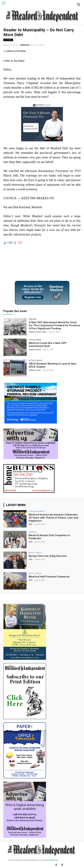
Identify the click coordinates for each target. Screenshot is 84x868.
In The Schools (35, 360)
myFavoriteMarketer (51, 860)
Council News (35, 340)
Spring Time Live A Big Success (48, 556)
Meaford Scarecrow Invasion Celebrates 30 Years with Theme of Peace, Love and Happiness (53, 518)
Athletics (33, 532)
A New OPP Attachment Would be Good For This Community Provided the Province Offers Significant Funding (54, 325)
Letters (8, 40)
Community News (37, 511)
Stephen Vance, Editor (38, 332)
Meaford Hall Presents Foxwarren (49, 577)
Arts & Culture (35, 552)
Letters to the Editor (16, 51)
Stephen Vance (35, 349)
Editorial (33, 319)
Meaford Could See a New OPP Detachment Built (48, 345)
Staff (30, 524)
